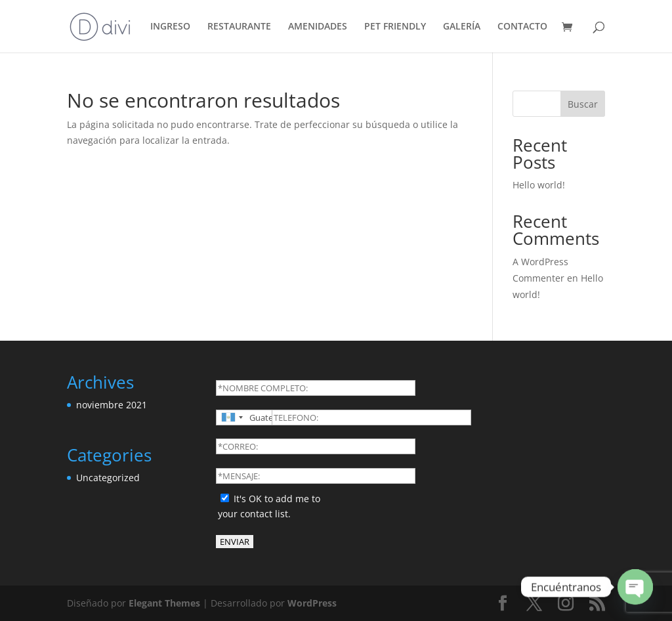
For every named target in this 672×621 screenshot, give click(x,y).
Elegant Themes (164, 603)
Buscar (583, 104)
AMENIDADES (318, 27)
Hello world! (539, 185)
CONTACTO (522, 27)
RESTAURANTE (239, 27)
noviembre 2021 (112, 405)
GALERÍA (462, 27)
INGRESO (170, 27)
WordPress (312, 603)
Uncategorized (108, 478)
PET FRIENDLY (395, 27)
